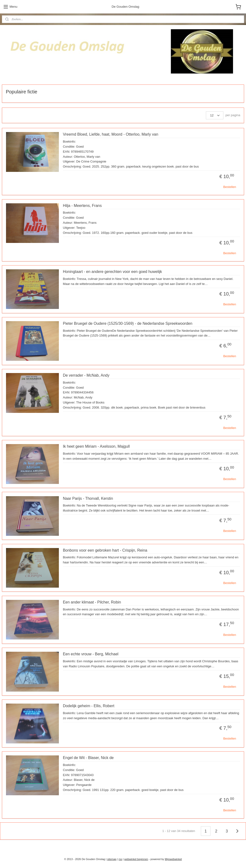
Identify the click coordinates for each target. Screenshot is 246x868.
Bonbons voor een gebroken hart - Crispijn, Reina (105, 550)
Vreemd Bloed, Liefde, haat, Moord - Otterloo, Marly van (111, 134)
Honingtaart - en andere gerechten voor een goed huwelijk (113, 272)
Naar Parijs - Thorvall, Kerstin (88, 498)
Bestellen (230, 187)
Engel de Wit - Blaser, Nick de (88, 758)
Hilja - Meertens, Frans (82, 205)
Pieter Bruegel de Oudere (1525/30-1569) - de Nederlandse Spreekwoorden (128, 323)
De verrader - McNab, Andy (86, 375)
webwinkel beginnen (136, 859)
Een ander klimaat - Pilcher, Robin (92, 602)
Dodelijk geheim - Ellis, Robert (89, 706)
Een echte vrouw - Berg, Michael (91, 654)
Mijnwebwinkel (173, 859)
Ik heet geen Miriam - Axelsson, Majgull (96, 446)
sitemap (112, 859)
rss (120, 859)
